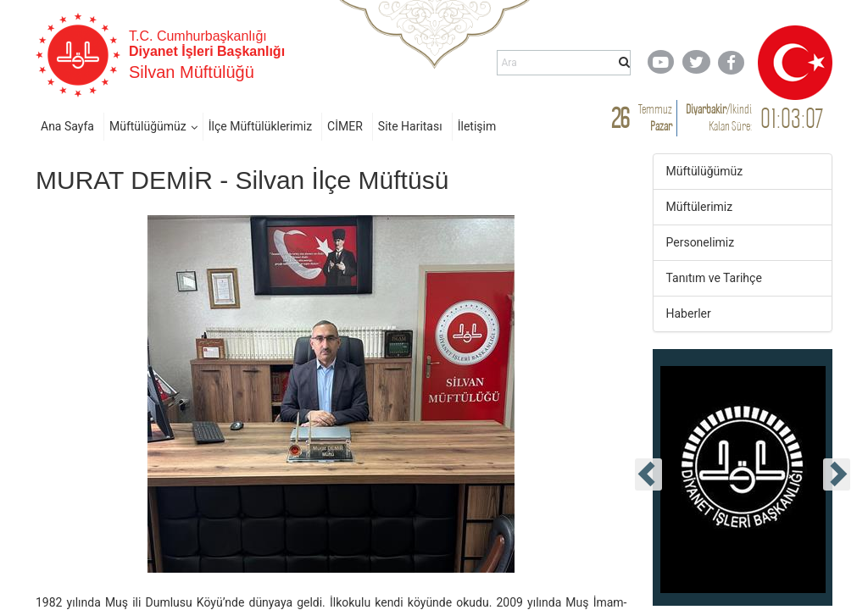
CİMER (345, 126)
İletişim (477, 126)
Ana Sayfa (67, 126)
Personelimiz (701, 242)
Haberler (689, 313)
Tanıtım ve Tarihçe (714, 278)
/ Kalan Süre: (719, 117)
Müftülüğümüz (148, 126)
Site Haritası (410, 126)
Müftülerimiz (700, 207)
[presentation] (648, 474)
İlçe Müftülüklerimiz (260, 126)
